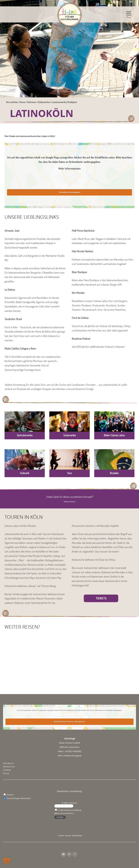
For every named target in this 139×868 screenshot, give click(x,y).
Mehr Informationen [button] (69, 169)
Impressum (8, 763)
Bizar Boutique (79, 272)
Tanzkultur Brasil (13, 319)
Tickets (101, 598)
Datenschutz (9, 767)
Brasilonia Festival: (81, 339)
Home (22, 102)
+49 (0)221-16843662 (73, 751)
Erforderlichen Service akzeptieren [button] (69, 192)
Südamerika (44, 102)
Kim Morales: (78, 293)
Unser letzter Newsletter (70, 836)
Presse (6, 773)
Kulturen (31, 102)
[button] (129, 15)
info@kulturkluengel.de (72, 756)
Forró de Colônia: (80, 318)
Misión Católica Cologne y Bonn (20, 349)
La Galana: (10, 290)
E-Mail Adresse (69, 803)
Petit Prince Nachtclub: (83, 231)
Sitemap (7, 770)
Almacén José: (12, 231)
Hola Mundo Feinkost (82, 251)
